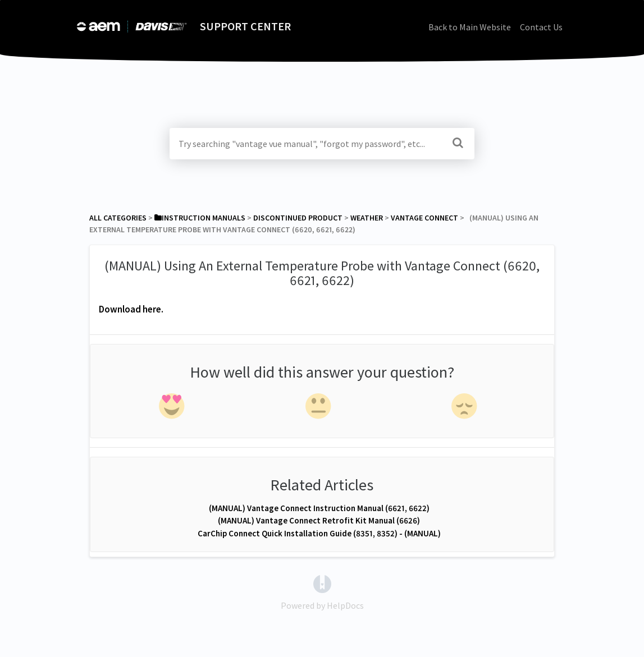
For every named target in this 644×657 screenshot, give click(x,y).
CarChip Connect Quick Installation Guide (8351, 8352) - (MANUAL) (319, 533)
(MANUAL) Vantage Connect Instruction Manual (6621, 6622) (319, 508)
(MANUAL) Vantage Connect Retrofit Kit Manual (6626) (319, 520)
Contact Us (541, 27)
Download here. (131, 309)
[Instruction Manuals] (200, 218)
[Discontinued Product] (298, 218)
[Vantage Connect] (424, 218)
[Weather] (367, 218)
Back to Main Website (470, 27)
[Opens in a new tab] (322, 583)
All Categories (118, 218)
